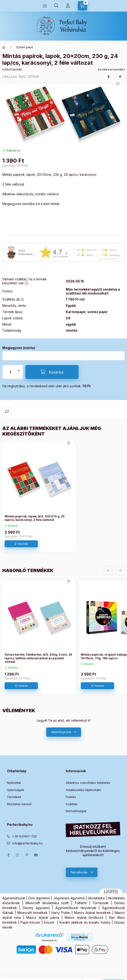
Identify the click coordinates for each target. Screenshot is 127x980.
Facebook (8, 855)
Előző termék (13, 69)
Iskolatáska (96, 898)
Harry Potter (61, 913)
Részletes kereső (19, 804)
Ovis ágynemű (39, 898)
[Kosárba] (52, 372)
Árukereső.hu (49, 940)
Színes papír (25, 47)
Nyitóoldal (14, 783)
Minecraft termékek (32, 913)
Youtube (36, 855)
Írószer (49, 922)
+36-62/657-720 (24, 836)
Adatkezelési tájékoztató (83, 790)
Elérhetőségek (76, 811)
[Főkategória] (4, 47)
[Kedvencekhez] (118, 84)
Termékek (14, 797)
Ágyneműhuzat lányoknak (76, 908)
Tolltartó (81, 903)
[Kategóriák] (45, 6)
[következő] (120, 570)
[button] (63, 115)
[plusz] (19, 369)
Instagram (18, 855)
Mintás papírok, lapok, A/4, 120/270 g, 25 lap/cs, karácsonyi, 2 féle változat (35, 518)
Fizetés (71, 797)
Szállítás (72, 804)
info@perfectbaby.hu (27, 843)
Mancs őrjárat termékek (92, 913)
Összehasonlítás (7, 412)
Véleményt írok (61, 732)
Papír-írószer (30, 922)
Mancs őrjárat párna (43, 918)
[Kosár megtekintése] (82, 6)
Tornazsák (100, 903)
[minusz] (19, 375)
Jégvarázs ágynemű (69, 898)
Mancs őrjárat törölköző (84, 918)
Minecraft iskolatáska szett (47, 903)
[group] (63, 498)
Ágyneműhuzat (14, 898)
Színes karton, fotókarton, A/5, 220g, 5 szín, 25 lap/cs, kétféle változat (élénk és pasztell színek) (38, 658)
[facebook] (109, 77)
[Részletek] (21, 544)
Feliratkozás (79, 872)
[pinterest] (120, 77)
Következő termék (110, 69)
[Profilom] (68, 6)
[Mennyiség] (10, 372)
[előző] (109, 570)
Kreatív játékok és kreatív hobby (85, 922)
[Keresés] (56, 6)
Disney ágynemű (36, 908)
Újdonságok (15, 790)
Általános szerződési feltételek (88, 783)
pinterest (27, 855)
